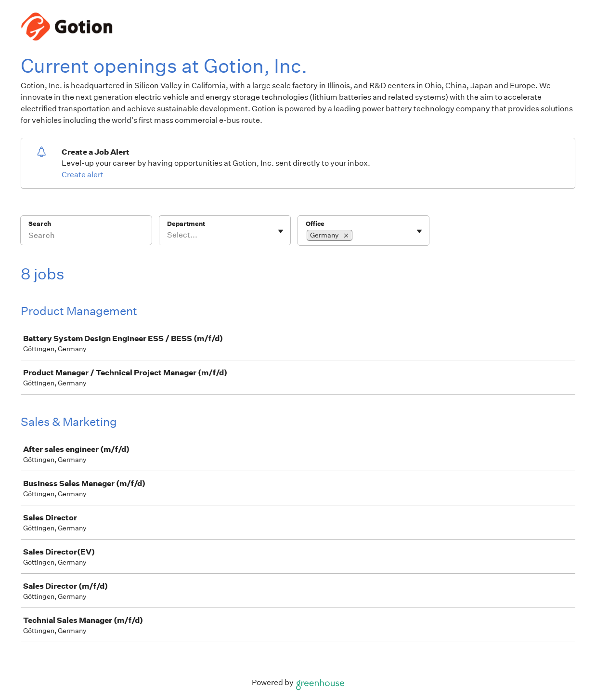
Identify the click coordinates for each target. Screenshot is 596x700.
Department (186, 224)
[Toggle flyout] (281, 231)
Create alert (83, 175)
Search (40, 224)
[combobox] (168, 235)
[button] (346, 235)
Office (315, 224)
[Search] (86, 237)
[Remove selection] (346, 236)
